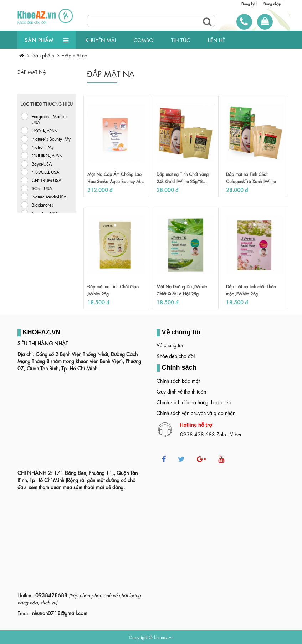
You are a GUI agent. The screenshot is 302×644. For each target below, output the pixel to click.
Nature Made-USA (49, 196)
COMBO (144, 40)
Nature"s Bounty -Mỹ (51, 138)
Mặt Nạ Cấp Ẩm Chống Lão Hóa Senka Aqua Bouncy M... (116, 177)
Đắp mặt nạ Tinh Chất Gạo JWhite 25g (113, 290)
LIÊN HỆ (216, 40)
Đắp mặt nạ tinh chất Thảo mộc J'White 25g (251, 290)
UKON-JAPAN (45, 130)
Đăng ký (248, 4)
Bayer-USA (42, 163)
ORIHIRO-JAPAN (47, 155)
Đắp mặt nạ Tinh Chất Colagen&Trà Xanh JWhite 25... (251, 181)
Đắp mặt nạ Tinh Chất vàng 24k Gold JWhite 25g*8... (183, 177)
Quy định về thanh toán (181, 391)
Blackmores (42, 204)
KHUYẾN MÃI (101, 40)
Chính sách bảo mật (178, 380)
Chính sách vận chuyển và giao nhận (196, 412)
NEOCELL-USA (45, 172)
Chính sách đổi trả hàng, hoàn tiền (194, 402)
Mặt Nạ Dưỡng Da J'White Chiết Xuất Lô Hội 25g (182, 290)
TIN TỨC (181, 40)
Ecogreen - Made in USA (50, 119)
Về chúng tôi (170, 345)
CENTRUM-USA (47, 180)
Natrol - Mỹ (43, 147)
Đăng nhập (272, 4)
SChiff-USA (42, 188)
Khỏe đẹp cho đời (176, 355)
